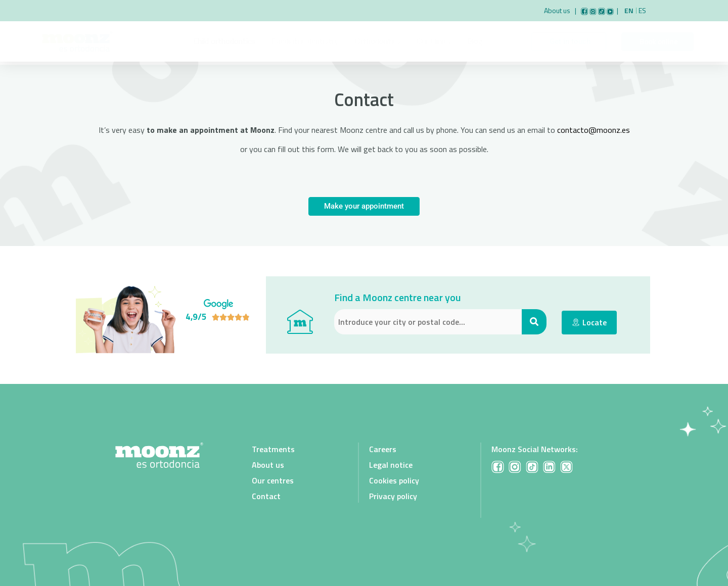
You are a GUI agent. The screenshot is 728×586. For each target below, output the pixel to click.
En (629, 11)
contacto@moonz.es (594, 130)
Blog (475, 41)
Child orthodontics (224, 41)
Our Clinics (434, 41)
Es (642, 11)
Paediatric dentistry (305, 41)
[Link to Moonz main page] (77, 41)
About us (559, 10)
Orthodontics (378, 41)
